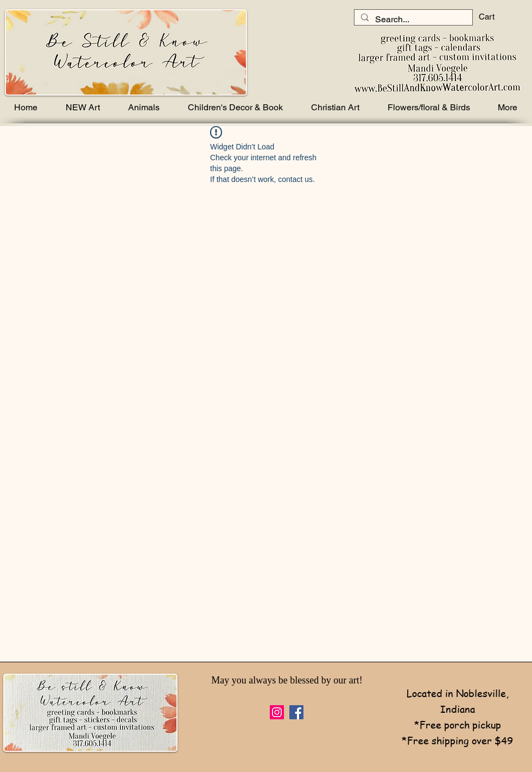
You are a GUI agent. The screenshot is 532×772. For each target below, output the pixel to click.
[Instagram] (277, 712)
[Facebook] (296, 712)
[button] (496, 17)
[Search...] (412, 20)
